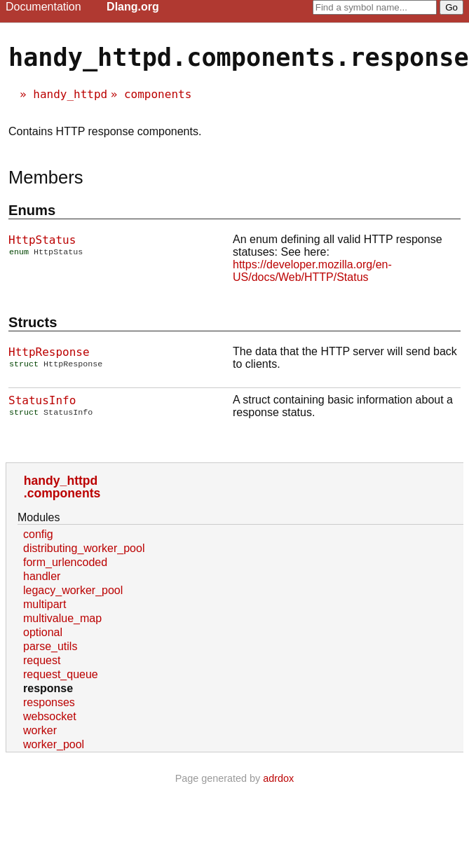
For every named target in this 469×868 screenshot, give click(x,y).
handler (42, 576)
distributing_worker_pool (84, 548)
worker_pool (54, 744)
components (158, 94)
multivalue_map (62, 618)
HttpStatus (42, 240)
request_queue (61, 674)
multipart (45, 604)
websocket (50, 716)
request (42, 660)
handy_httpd (70, 94)
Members (46, 177)
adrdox (278, 778)
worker (40, 730)
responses (49, 702)
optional (43, 632)
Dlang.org (133, 7)
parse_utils (50, 646)
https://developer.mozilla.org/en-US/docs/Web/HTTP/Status (312, 271)
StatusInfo (42, 400)
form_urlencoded (65, 562)
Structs (33, 322)
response (48, 688)
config (38, 534)
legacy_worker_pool (73, 590)
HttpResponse (49, 352)
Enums (32, 210)
